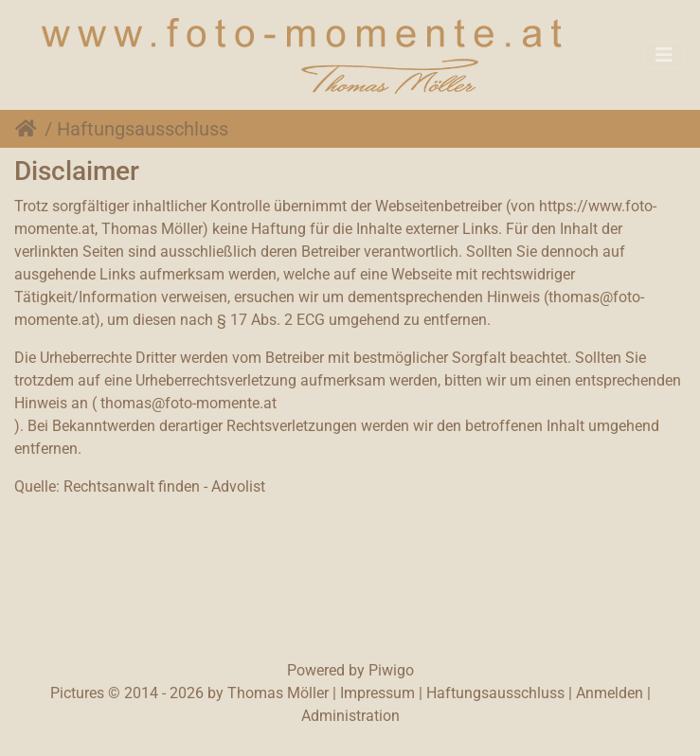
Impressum (377, 693)
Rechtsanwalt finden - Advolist (164, 486)
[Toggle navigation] (664, 55)
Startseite (30, 129)
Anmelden (610, 693)
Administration (350, 716)
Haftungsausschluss (495, 693)
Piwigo (391, 670)
